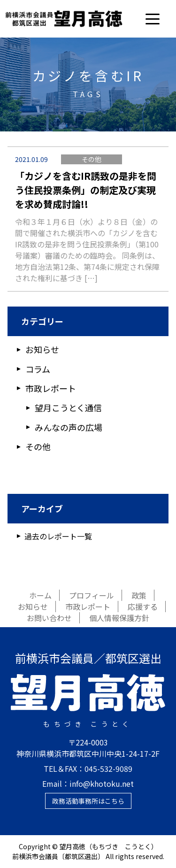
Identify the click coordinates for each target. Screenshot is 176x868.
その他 (92, 159)
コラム (38, 369)
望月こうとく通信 (68, 407)
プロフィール (92, 595)
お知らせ (42, 349)
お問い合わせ (49, 618)
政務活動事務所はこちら (88, 801)
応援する (143, 607)
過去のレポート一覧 (58, 536)
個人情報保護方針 (119, 618)
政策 (139, 595)
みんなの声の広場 (69, 427)
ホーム (40, 595)
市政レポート (51, 388)
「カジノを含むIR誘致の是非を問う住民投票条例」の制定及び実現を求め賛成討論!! (86, 190)
